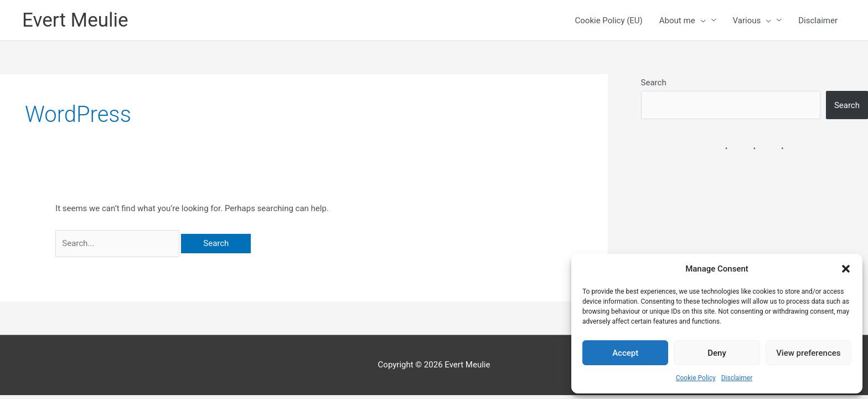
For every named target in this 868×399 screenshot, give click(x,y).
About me (683, 21)
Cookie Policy (696, 378)
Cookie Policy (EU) (609, 21)
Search (654, 83)
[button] (846, 269)
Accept (625, 353)
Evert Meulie (75, 20)
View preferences (808, 353)
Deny (717, 353)
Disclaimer (737, 378)
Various (752, 21)
